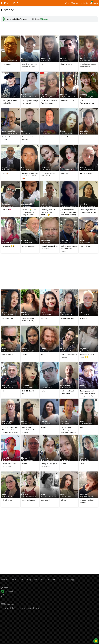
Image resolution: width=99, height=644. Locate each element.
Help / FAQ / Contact (9, 579)
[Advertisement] (49, 29)
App (73, 579)
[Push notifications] (96, 641)
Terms (21, 579)
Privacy (28, 579)
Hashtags (66, 579)
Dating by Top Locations (51, 579)
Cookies (36, 579)
